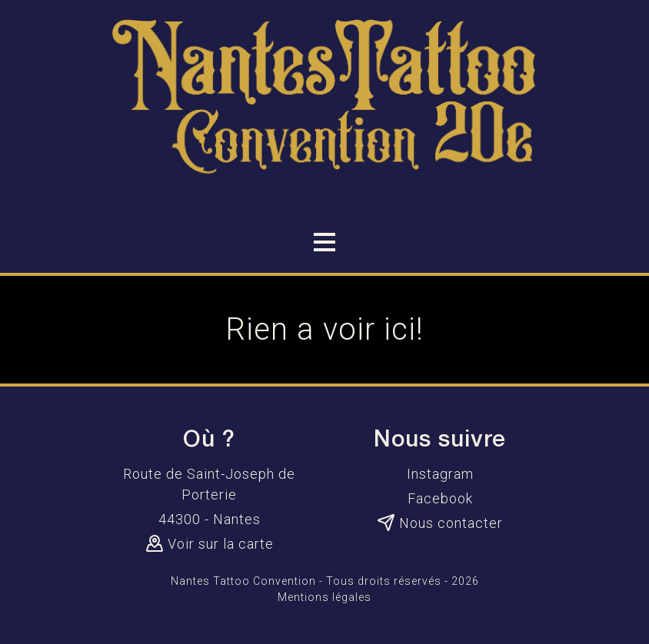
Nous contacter (440, 523)
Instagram (440, 474)
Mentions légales (324, 597)
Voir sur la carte (210, 543)
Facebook (440, 498)
